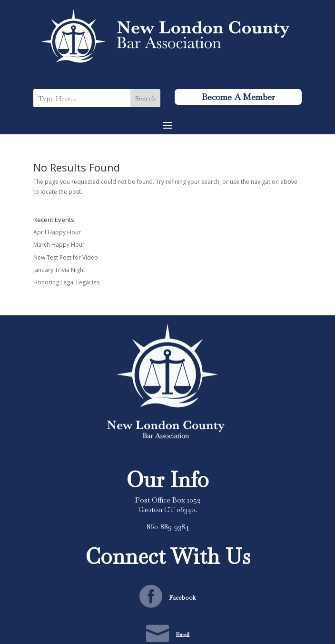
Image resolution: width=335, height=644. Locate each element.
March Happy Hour (59, 245)
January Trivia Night (59, 270)
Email (182, 635)
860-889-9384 (168, 527)
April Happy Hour (57, 232)
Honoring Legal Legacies (66, 282)
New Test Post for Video (66, 257)
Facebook (182, 598)
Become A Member (238, 97)
